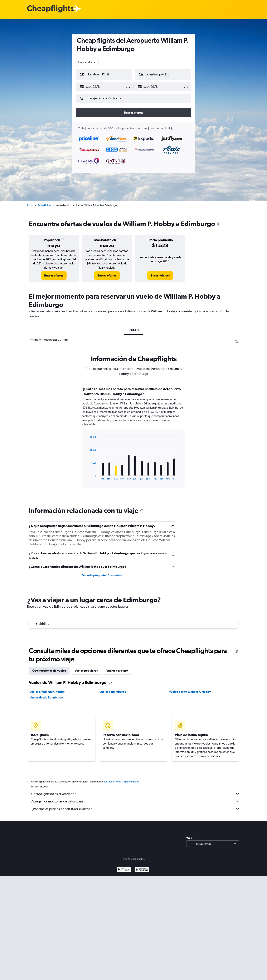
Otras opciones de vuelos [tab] (49, 671)
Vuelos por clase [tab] (117, 671)
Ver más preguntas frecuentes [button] (102, 575)
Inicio (30, 205)
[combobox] (87, 62)
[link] (54, 275)
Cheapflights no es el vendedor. (136, 794)
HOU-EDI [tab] (133, 330)
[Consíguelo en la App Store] (142, 870)
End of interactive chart (88, 477)
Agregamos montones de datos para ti (136, 801)
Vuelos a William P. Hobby (47, 692)
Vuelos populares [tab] (86, 671)
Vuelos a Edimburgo (113, 692)
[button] (102, 87)
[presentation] (219, 224)
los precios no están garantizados (122, 782)
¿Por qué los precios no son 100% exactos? (136, 809)
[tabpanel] (133, 441)
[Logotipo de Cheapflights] (50, 9)
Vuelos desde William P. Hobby (190, 692)
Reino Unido (44, 205)
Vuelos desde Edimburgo (46, 697)
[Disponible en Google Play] (124, 870)
